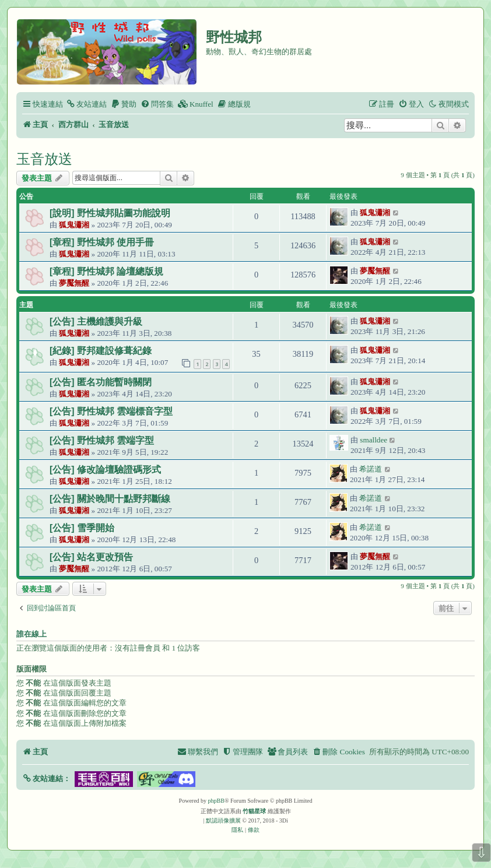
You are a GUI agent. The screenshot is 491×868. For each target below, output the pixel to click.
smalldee (373, 440)
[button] (46, 779)
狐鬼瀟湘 (74, 225)
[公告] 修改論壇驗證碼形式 (105, 470)
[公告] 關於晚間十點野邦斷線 (110, 499)
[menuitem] (86, 104)
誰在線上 (31, 634)
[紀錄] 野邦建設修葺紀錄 (101, 351)
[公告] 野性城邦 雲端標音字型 (111, 411)
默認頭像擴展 (223, 820)
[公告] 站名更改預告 (91, 557)
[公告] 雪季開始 (82, 528)
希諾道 (371, 469)
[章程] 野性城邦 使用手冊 (102, 242)
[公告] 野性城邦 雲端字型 (102, 440)
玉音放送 (44, 159)
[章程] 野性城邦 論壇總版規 (106, 271)
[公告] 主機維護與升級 (96, 321)
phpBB (216, 801)
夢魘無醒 (74, 283)
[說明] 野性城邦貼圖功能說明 (110, 213)
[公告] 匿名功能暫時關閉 (101, 382)
